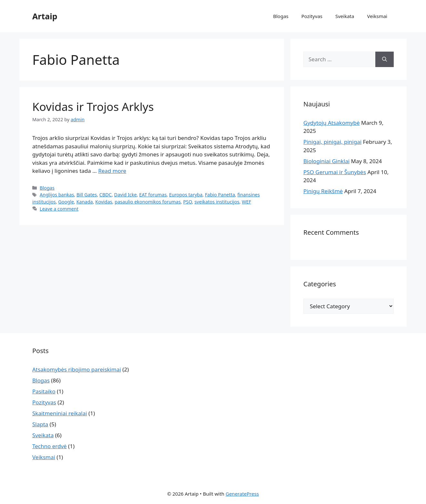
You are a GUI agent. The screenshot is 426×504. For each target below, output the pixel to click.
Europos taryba (186, 195)
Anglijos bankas (57, 195)
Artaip (45, 16)
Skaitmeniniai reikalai (60, 413)
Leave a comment (59, 209)
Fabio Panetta (220, 195)
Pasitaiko (44, 391)
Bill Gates (87, 195)
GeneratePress (242, 494)
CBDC (106, 195)
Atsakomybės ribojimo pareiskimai (77, 369)
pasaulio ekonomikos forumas (148, 202)
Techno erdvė (50, 446)
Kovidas (104, 202)
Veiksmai (377, 16)
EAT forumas (153, 195)
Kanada (85, 202)
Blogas (281, 16)
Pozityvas (312, 16)
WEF (246, 202)
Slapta (40, 424)
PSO (187, 202)
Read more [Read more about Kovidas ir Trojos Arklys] (112, 171)
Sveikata (345, 16)
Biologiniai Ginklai (326, 161)
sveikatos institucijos (217, 202)
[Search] (385, 59)
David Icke (126, 195)
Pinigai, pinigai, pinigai (332, 142)
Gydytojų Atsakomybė (332, 123)
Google (66, 202)
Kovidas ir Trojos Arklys (93, 107)
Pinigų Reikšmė (323, 191)
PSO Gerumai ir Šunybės (335, 172)
